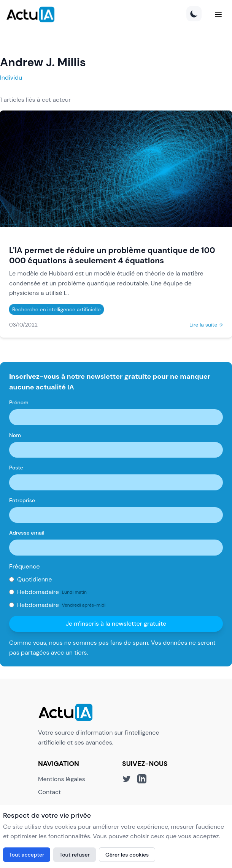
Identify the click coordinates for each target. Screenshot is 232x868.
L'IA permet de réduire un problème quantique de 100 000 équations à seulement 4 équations (112, 255)
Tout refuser (75, 855)
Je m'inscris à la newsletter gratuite (116, 624)
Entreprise (22, 500)
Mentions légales (62, 779)
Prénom (19, 402)
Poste (16, 468)
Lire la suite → (206, 325)
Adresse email (27, 533)
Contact (49, 792)
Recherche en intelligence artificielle (56, 309)
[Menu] (218, 14)
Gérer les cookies (127, 855)
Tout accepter (27, 855)
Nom (15, 435)
